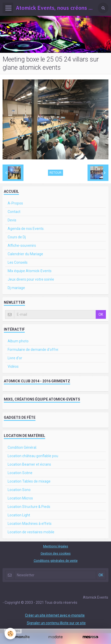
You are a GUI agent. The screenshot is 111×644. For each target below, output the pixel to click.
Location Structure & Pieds (29, 507)
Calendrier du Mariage (25, 254)
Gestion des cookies (56, 553)
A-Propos (15, 203)
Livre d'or (15, 358)
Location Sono (19, 490)
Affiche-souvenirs (22, 246)
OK (101, 314)
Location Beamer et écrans (29, 464)
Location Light (19, 515)
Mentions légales (56, 546)
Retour (55, 173)
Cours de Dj (17, 237)
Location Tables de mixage (29, 481)
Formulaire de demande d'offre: (33, 350)
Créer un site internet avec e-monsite (55, 615)
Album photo (18, 341)
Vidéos (13, 366)
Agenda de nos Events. (26, 229)
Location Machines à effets (30, 524)
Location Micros (20, 498)
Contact (14, 212)
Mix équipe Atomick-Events (30, 271)
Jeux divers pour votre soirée (31, 279)
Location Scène (20, 473)
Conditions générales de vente (56, 561)
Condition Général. (22, 447)
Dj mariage (16, 288)
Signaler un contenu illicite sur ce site (56, 623)
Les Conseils (18, 262)
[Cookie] (10, 634)
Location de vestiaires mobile (31, 532)
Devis (12, 220)
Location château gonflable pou (33, 456)
